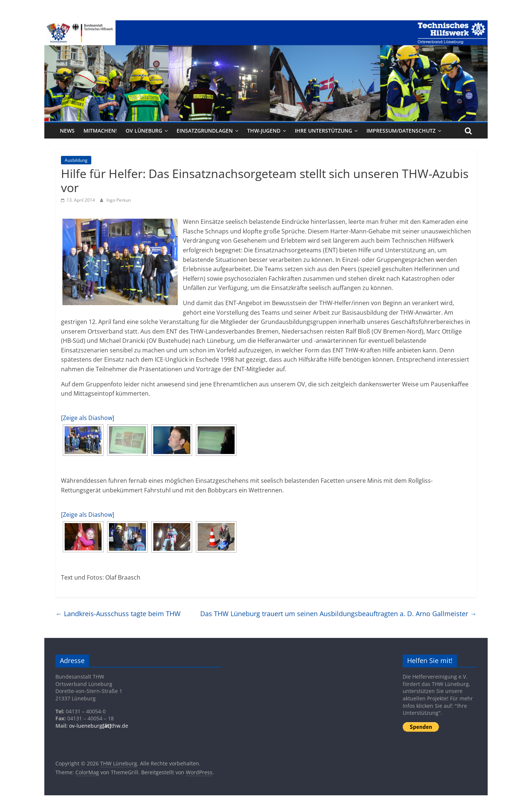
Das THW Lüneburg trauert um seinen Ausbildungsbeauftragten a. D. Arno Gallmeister (338, 614)
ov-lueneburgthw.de (99, 726)
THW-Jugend (264, 131)
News (67, 131)
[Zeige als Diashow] (88, 418)
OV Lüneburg (144, 131)
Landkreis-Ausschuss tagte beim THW (118, 614)
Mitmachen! (100, 131)
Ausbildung (76, 160)
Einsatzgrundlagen (205, 131)
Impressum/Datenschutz (401, 131)
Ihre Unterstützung (323, 131)
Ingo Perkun (119, 200)
